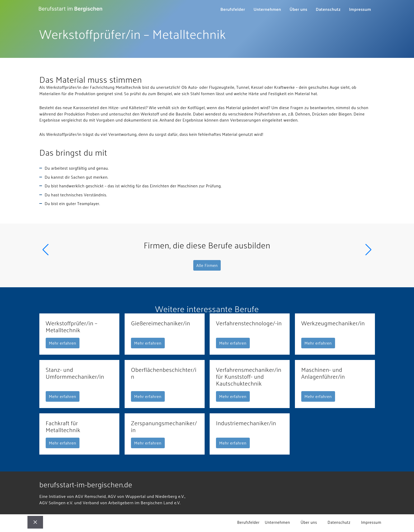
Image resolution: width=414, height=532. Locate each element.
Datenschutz (326, 9)
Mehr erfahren (63, 345)
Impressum (358, 9)
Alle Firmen (207, 267)
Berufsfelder (231, 9)
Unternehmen (265, 9)
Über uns (296, 9)
